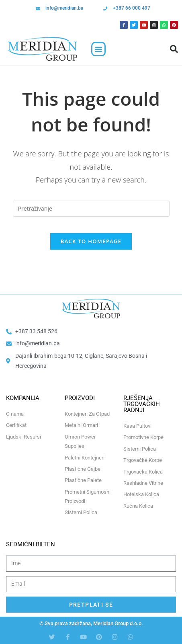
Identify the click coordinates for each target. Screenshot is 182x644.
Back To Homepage (91, 241)
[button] (98, 49)
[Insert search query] (91, 209)
